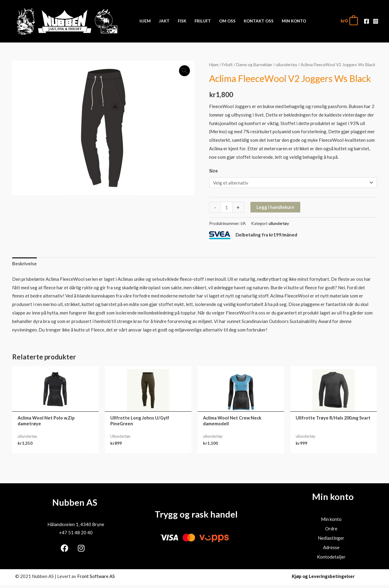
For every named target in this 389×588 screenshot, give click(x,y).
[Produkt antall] (227, 207)
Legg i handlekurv (275, 207)
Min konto (331, 519)
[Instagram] (376, 21)
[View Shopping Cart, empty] (349, 21)
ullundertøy (286, 65)
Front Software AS (96, 576)
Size (213, 171)
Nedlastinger (331, 538)
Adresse (331, 547)
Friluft (227, 65)
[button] (184, 71)
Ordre (331, 529)
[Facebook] (367, 21)
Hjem (214, 65)
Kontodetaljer (331, 557)
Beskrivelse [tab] (24, 263)
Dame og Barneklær (254, 65)
